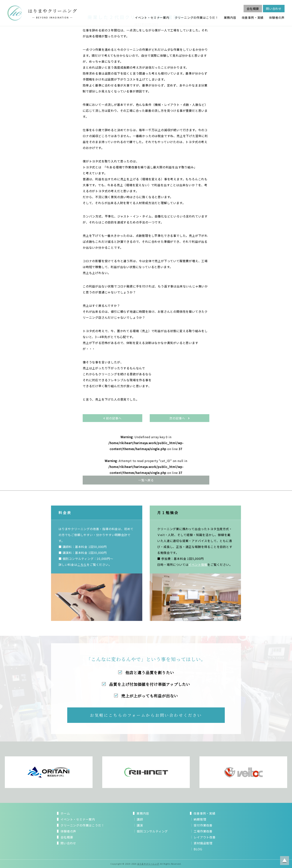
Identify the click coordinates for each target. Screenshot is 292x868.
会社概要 (253, 9)
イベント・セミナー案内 (152, 17)
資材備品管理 (203, 843)
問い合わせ (274, 9)
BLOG (198, 849)
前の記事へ (112, 418)
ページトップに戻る (285, 861)
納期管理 (200, 819)
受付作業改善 (203, 825)
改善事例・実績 (253, 17)
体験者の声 (277, 17)
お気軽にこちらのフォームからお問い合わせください (146, 715)
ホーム (65, 813)
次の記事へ (180, 418)
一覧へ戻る (146, 480)
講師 (140, 819)
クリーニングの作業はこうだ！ (197, 17)
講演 (140, 825)
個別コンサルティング (152, 831)
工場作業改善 (203, 831)
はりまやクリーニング (148, 864)
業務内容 (230, 17)
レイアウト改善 (205, 837)
